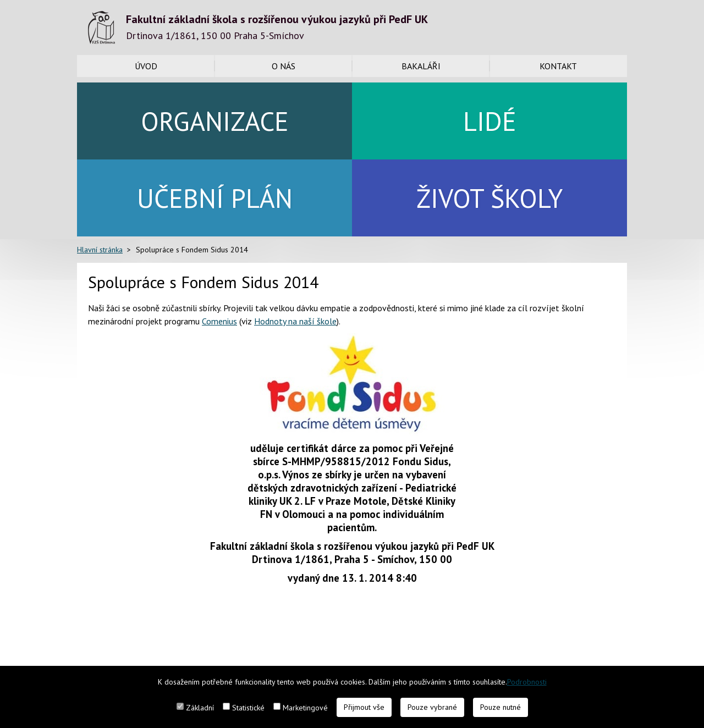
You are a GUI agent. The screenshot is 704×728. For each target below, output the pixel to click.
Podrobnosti (527, 682)
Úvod (146, 66)
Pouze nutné (501, 707)
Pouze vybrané (432, 707)
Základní (200, 708)
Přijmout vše (364, 707)
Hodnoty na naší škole (295, 321)
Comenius (219, 321)
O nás (284, 66)
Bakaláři (421, 66)
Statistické (248, 708)
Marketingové (305, 708)
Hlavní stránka (100, 250)
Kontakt (558, 66)
